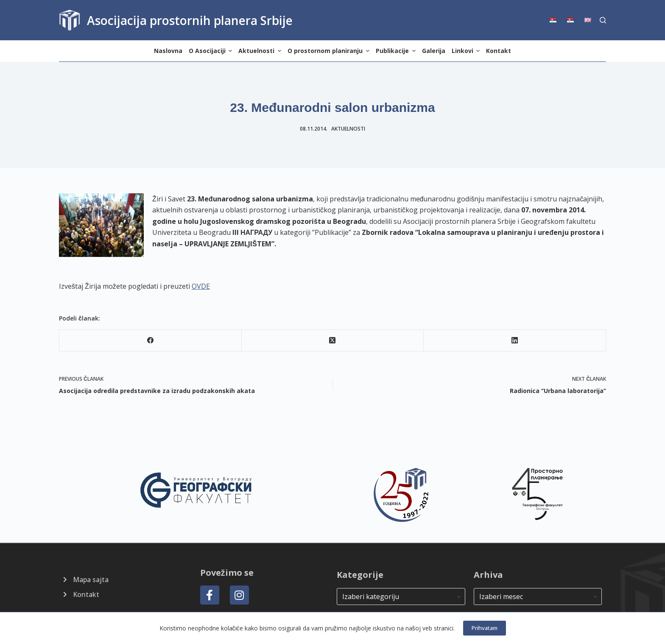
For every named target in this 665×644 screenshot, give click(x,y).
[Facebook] (151, 341)
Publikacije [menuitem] (397, 51)
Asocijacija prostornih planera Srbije (190, 20)
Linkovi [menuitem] (467, 51)
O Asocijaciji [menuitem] (212, 51)
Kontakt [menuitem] (499, 51)
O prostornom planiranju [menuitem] (330, 51)
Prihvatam (485, 628)
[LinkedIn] (515, 341)
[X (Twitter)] (333, 341)
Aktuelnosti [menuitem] (261, 51)
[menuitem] (556, 20)
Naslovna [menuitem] (168, 51)
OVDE (201, 286)
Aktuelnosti (348, 129)
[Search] (603, 20)
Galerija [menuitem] (434, 51)
